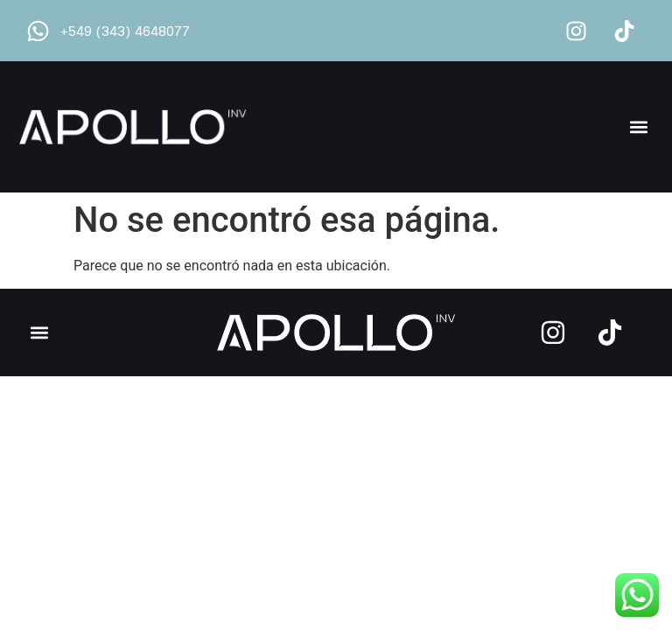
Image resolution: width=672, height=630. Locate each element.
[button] (638, 127)
